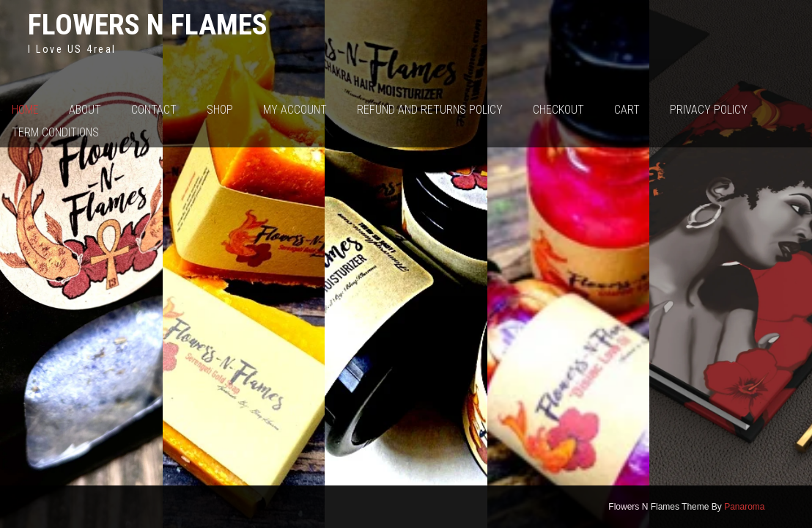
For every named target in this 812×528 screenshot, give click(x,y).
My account (295, 110)
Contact (154, 110)
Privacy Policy (709, 110)
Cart (627, 110)
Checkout (558, 110)
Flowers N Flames (148, 25)
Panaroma (744, 507)
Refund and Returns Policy (430, 110)
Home (25, 110)
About (85, 110)
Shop (220, 110)
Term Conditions (55, 132)
